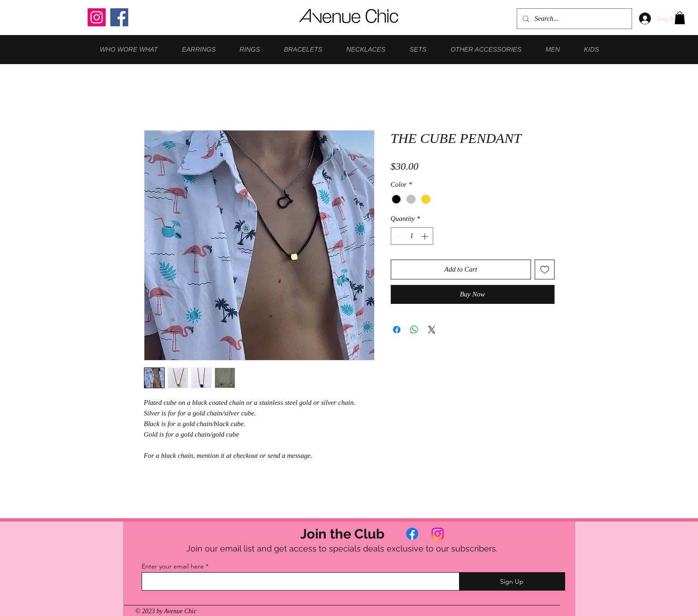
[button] (680, 18)
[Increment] (426, 236)
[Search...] (573, 19)
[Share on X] (432, 330)
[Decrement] (398, 236)
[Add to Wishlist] (545, 269)
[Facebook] (119, 17)
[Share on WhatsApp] (414, 330)
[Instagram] (97, 17)
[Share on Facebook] (397, 330)
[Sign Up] (512, 581)
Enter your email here (173, 566)
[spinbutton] (412, 236)
